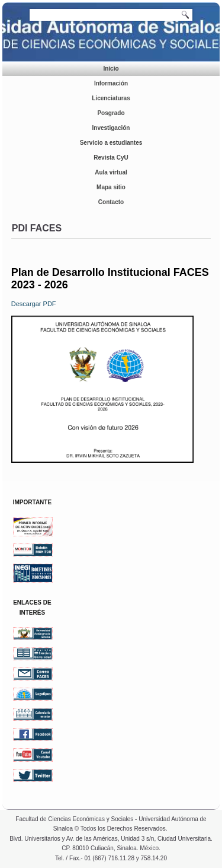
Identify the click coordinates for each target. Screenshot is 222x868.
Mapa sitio (111, 187)
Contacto (111, 202)
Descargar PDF (34, 304)
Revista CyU (111, 158)
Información (111, 83)
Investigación (111, 128)
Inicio (111, 69)
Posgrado (111, 113)
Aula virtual (111, 172)
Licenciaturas (111, 98)
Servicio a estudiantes (111, 143)
